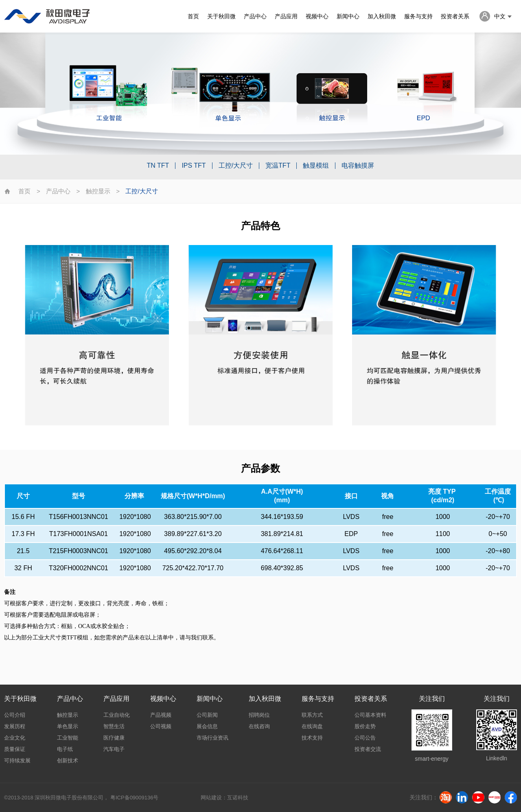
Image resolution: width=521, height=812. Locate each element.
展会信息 (207, 726)
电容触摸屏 (358, 166)
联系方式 (312, 715)
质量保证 (15, 749)
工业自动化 (117, 715)
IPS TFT (194, 166)
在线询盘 (312, 726)
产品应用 (286, 16)
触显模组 (316, 166)
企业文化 (15, 738)
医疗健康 (114, 738)
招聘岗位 (259, 715)
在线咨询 (259, 726)
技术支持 (312, 738)
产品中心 (255, 16)
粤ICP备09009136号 (134, 798)
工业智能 (68, 738)
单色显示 (68, 726)
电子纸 (65, 749)
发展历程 (15, 726)
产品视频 (161, 715)
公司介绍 (15, 715)
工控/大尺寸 (236, 166)
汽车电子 (114, 749)
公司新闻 (207, 715)
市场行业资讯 (212, 738)
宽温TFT (278, 166)
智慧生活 (114, 726)
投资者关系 (455, 16)
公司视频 (161, 726)
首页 (193, 16)
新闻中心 (348, 16)
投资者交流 (368, 749)
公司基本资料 (370, 715)
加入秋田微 (382, 16)
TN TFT (158, 166)
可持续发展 (17, 761)
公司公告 (365, 738)
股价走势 (365, 726)
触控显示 (98, 191)
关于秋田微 (221, 16)
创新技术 (68, 761)
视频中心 (317, 16)
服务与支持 (418, 16)
